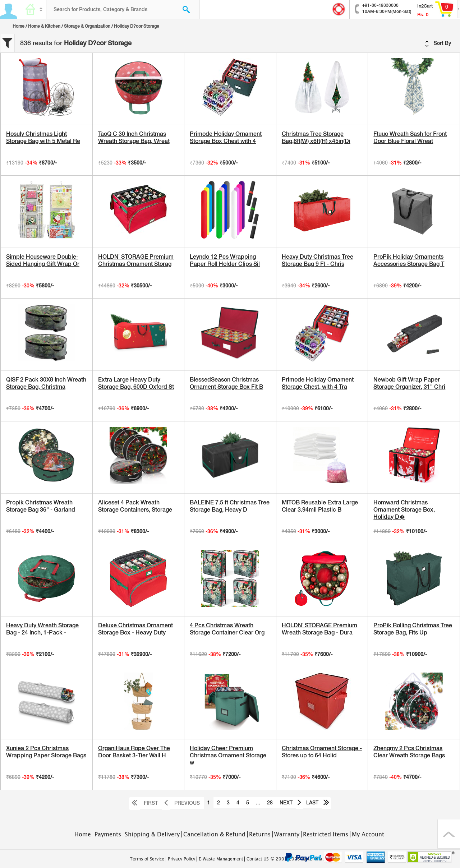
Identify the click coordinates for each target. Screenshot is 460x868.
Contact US (257, 859)
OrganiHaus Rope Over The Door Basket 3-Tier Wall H (134, 752)
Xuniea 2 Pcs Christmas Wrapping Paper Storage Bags (46, 752)
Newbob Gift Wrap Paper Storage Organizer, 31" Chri (409, 383)
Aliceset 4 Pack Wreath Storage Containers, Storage (135, 506)
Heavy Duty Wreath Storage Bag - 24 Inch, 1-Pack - (42, 629)
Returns (260, 834)
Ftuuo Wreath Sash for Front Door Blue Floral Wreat (410, 137)
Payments (108, 834)
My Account (368, 834)
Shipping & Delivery (152, 834)
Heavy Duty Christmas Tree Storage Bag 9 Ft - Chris (318, 260)
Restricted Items (326, 834)
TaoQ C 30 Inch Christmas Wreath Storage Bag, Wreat (134, 137)
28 (270, 803)
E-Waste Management (221, 859)
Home (19, 26)
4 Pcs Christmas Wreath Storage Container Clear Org (227, 629)
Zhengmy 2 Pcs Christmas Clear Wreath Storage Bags (409, 752)
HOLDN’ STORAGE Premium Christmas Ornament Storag (136, 260)
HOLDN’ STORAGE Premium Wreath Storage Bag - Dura (320, 629)
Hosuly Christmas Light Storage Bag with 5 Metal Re (43, 137)
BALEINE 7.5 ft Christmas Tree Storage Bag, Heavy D (230, 506)
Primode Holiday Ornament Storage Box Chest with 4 (226, 137)
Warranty (287, 834)
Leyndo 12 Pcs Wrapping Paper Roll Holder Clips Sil (225, 260)
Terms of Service (147, 859)
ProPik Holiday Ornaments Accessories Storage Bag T (409, 260)
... (258, 803)
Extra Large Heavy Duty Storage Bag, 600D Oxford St (136, 383)
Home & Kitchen (44, 26)
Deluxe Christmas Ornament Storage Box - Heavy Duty (135, 629)
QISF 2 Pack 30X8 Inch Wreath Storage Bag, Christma (46, 383)
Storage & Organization (87, 26)
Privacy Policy (181, 859)
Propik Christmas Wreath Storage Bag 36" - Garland (41, 506)
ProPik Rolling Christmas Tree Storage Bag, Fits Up (413, 629)
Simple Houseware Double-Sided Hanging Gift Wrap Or (43, 260)
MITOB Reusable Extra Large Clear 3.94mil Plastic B (320, 506)
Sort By (438, 43)
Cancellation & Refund (214, 834)
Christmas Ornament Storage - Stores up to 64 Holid (322, 752)
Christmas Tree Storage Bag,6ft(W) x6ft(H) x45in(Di (316, 137)
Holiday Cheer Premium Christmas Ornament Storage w (228, 755)
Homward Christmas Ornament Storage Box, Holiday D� (404, 510)
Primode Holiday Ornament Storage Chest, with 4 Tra (318, 383)
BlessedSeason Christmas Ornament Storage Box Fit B (226, 383)
